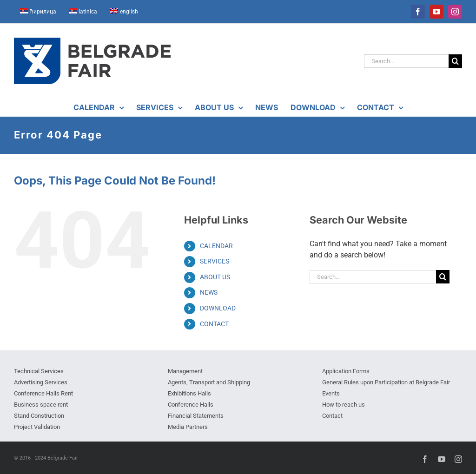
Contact (332, 416)
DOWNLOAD (218, 308)
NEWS (209, 292)
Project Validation (37, 427)
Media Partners (188, 427)
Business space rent (41, 405)
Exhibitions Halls (189, 393)
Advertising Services (41, 382)
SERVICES (215, 261)
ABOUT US (215, 277)
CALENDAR (216, 246)
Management (185, 371)
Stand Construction (39, 416)
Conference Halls (191, 405)
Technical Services (39, 371)
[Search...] (406, 61)
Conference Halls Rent (43, 393)
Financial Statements (196, 416)
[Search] (455, 61)
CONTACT (214, 324)
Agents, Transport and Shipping (209, 382)
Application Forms (346, 371)
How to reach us (344, 405)
